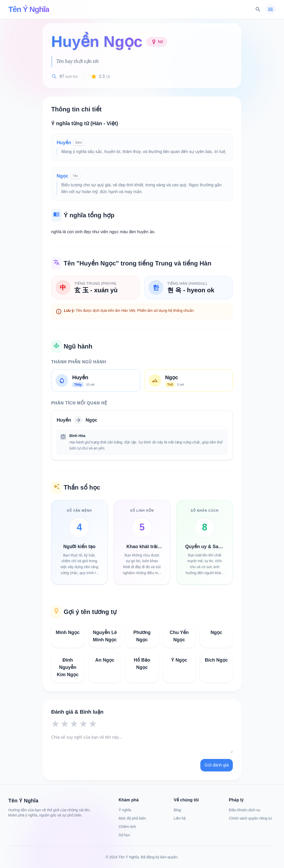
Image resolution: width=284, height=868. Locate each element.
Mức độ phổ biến (132, 818)
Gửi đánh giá (217, 765)
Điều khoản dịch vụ (245, 810)
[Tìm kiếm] (258, 9)
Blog (177, 810)
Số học (124, 835)
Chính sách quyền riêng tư (250, 818)
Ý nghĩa (125, 810)
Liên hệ (180, 818)
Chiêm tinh (127, 827)
